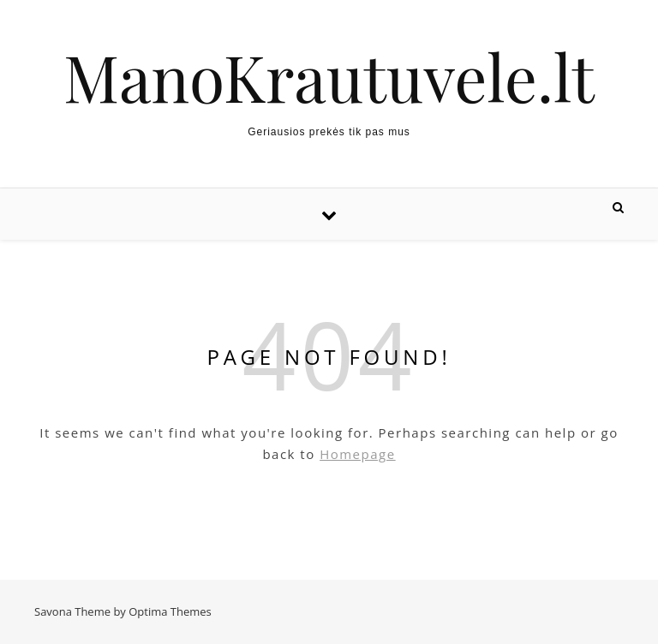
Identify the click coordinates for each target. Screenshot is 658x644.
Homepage (357, 454)
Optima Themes (170, 611)
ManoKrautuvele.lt (329, 77)
